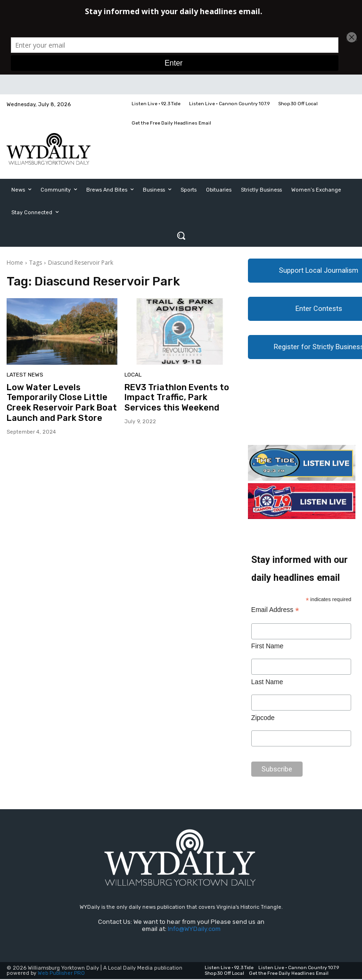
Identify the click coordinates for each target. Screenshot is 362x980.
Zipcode (263, 719)
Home (15, 263)
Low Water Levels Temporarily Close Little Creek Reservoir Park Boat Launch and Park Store (58, 402)
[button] (181, 235)
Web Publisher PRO (61, 974)
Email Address (275, 611)
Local (133, 375)
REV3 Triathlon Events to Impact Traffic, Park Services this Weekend (173, 397)
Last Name (267, 683)
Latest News (24, 375)
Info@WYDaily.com (194, 930)
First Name (267, 647)
